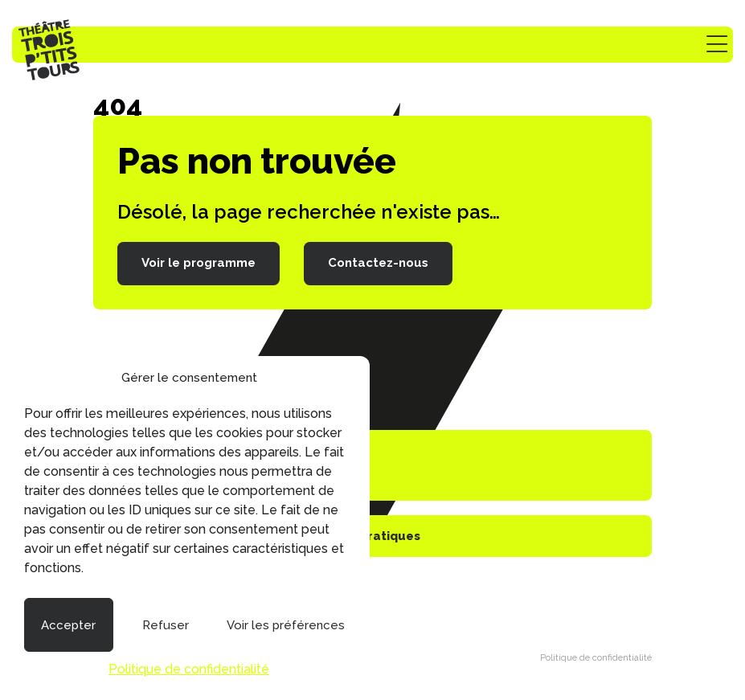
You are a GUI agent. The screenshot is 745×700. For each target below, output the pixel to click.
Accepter (68, 625)
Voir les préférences (286, 625)
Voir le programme (199, 263)
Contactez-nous (378, 263)
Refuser (166, 625)
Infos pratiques (373, 536)
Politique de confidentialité (189, 669)
